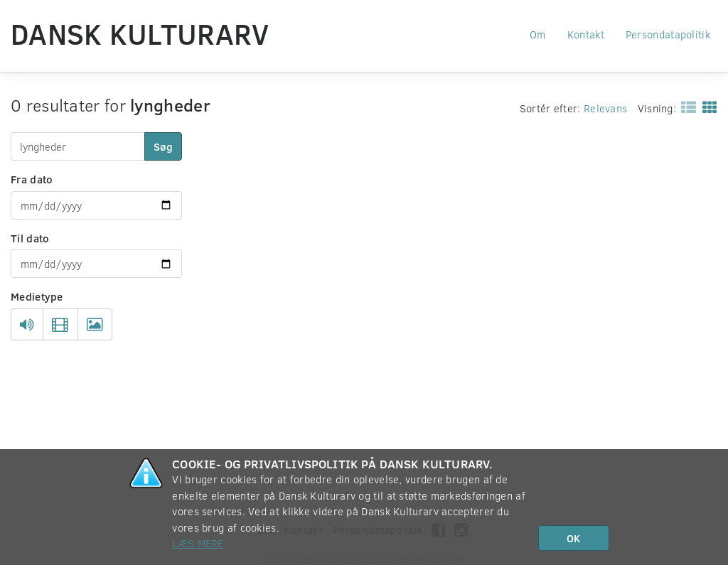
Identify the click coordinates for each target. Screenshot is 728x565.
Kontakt (586, 34)
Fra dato (32, 179)
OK (573, 538)
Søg (163, 146)
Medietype (37, 296)
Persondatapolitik (668, 34)
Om (538, 34)
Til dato (30, 238)
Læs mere (198, 543)
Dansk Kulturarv (140, 33)
